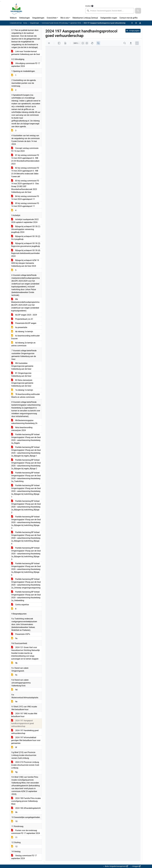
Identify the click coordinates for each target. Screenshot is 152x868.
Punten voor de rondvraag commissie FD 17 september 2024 (26, 832)
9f (14, 747)
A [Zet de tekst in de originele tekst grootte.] (132, 23)
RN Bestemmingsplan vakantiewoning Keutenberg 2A (24, 422)
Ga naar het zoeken (0, 1)
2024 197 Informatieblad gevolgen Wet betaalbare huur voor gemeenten (26, 740)
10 (14, 821)
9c (14, 675)
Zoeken (88, 6)
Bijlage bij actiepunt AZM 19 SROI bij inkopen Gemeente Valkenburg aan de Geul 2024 (25, 263)
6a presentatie (19, 327)
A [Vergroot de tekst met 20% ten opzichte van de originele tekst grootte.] (136, 23)
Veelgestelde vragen (109, 18)
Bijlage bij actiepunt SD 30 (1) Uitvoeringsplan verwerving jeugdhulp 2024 (26, 229)
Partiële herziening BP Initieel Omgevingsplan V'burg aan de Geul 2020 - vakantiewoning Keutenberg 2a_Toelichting (26, 477)
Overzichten (52, 18)
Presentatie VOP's (21, 634)
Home (25, 23)
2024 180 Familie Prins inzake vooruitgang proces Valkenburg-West (26, 801)
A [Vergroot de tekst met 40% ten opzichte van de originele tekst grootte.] (140, 23)
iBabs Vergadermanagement (116, 866)
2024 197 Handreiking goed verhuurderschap (25, 732)
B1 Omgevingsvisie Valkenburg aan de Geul (21, 375)
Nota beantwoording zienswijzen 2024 (22, 429)
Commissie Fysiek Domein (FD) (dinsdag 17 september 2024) (61, 23)
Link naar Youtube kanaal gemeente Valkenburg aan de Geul (26, 53)
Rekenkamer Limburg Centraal (85, 18)
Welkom (13, 18)
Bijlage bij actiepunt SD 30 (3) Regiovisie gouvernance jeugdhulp (26, 245)
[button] (138, 11)
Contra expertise (20, 605)
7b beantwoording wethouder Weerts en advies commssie (25, 396)
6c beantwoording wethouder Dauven (25, 337)
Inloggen (136, 866)
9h (14, 812)
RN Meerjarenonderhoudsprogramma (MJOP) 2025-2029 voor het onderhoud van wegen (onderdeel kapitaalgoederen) (25, 305)
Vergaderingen (38, 18)
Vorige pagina (133, 31)
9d (14, 690)
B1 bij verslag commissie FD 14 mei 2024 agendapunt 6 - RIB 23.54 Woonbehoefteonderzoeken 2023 (25, 159)
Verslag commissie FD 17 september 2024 (24, 857)
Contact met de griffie (128, 18)
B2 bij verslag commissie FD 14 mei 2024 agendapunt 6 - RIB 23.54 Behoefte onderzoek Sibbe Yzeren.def (25, 172)
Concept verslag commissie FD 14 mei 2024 (25, 150)
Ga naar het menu (1, 1)
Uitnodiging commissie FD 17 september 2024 (26, 65)
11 (14, 837)
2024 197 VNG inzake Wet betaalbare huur (24, 715)
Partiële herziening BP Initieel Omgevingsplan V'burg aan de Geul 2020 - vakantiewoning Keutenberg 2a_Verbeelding (26, 596)
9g (14, 772)
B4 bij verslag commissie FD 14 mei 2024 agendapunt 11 (25, 198)
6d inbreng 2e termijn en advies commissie (23, 344)
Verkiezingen (24, 18)
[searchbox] (110, 11)
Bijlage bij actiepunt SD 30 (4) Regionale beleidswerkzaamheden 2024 (26, 253)
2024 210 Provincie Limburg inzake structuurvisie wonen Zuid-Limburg (25, 765)
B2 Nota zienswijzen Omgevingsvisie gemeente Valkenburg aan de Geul (22, 383)
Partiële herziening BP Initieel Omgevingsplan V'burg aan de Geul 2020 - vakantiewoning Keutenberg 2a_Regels (26, 439)
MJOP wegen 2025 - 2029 (24, 315)
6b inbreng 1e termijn (22, 332)
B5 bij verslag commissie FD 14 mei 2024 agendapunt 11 (25, 205)
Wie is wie (65, 18)
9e (14, 702)
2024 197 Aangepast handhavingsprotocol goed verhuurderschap (22, 723)
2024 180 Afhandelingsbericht (26, 808)
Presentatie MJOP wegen (24, 323)
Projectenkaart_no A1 (22, 319)
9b (14, 663)
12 (14, 846)
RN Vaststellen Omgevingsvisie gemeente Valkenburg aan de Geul (22, 366)
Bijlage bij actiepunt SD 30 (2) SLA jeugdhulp (26, 238)
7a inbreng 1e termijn (22, 390)
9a (14, 638)
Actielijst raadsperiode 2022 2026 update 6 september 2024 (25, 221)
